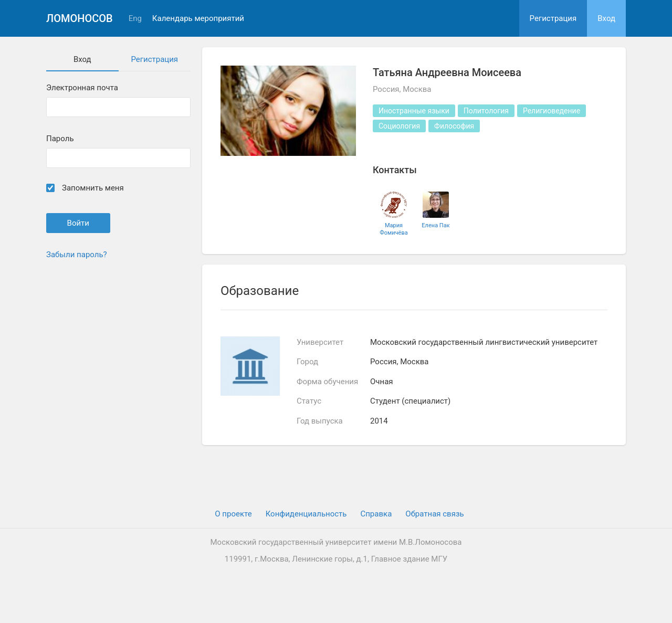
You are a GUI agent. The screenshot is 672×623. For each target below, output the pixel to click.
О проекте (233, 514)
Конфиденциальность (306, 514)
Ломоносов (80, 18)
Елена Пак (435, 225)
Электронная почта (82, 88)
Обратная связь (434, 514)
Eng (135, 19)
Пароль (60, 139)
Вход (606, 18)
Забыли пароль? (77, 255)
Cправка (376, 514)
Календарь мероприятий (198, 19)
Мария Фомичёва (393, 229)
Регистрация (553, 18)
